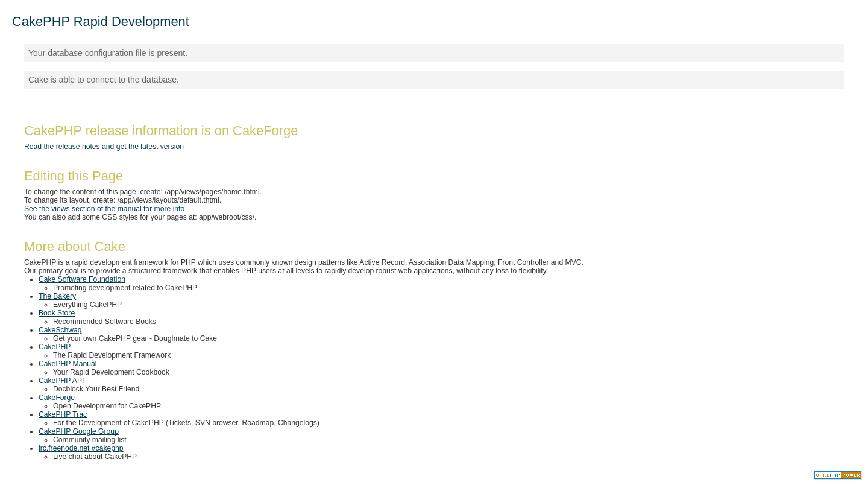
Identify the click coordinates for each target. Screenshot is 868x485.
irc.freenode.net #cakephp (81, 448)
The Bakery (57, 296)
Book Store (57, 313)
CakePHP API (61, 381)
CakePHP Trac (63, 414)
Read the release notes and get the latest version (104, 147)
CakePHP (55, 347)
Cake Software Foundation (82, 279)
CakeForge (57, 398)
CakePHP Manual (68, 364)
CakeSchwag (60, 330)
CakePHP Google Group (79, 431)
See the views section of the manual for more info (104, 209)
